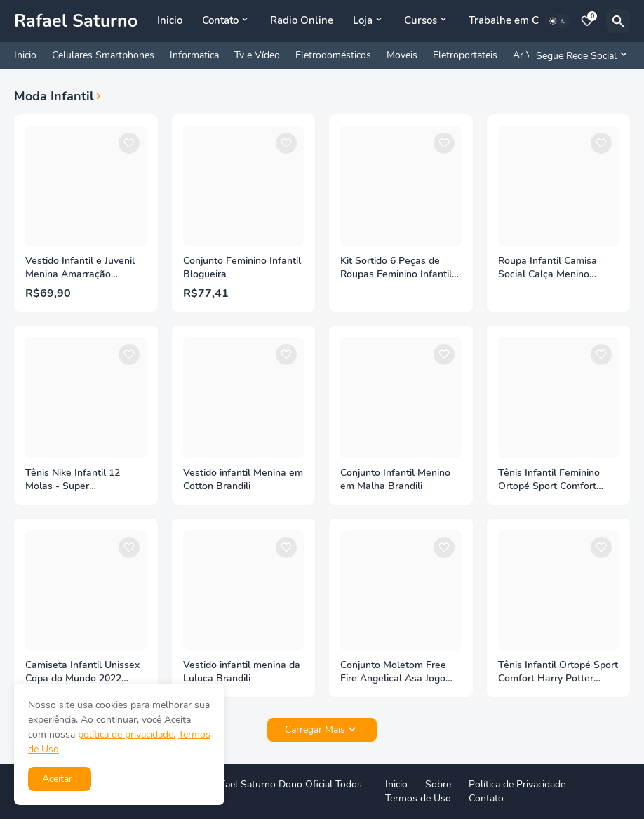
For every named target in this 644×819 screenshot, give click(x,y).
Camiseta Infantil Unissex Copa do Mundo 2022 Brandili (82, 672)
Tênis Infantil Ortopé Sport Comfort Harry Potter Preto (558, 672)
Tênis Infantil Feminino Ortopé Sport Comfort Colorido (549, 480)
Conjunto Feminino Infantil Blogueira (242, 268)
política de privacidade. (127, 734)
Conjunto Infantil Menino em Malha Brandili (395, 480)
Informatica (194, 55)
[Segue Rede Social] (579, 55)
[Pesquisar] (618, 21)
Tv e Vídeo (257, 55)
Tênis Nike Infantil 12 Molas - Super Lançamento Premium (75, 480)
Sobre (438, 784)
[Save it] (129, 143)
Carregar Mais (315, 730)
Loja (363, 20)
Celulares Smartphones (103, 55)
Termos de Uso (418, 798)
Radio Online (302, 20)
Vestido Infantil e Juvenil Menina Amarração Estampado (80, 268)
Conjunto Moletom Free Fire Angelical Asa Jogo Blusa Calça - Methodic (393, 672)
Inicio (170, 20)
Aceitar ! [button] (60, 779)
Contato (220, 20)
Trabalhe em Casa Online (530, 20)
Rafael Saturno (76, 21)
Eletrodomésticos (333, 55)
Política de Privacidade (517, 784)
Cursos (421, 20)
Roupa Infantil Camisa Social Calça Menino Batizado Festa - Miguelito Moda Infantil (558, 268)
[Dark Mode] (558, 21)
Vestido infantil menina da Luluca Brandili (242, 672)
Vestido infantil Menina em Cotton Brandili (243, 480)
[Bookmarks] (587, 21)
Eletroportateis (465, 55)
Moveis (402, 55)
